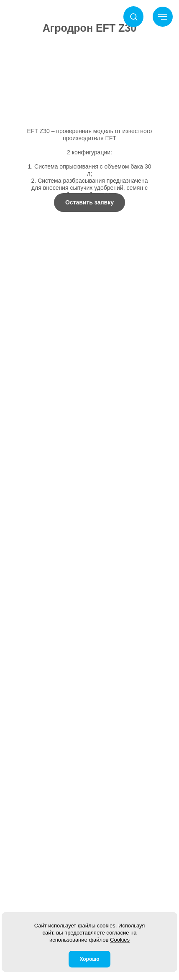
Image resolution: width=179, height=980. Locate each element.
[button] (134, 16)
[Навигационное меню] (163, 17)
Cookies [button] (120, 940)
